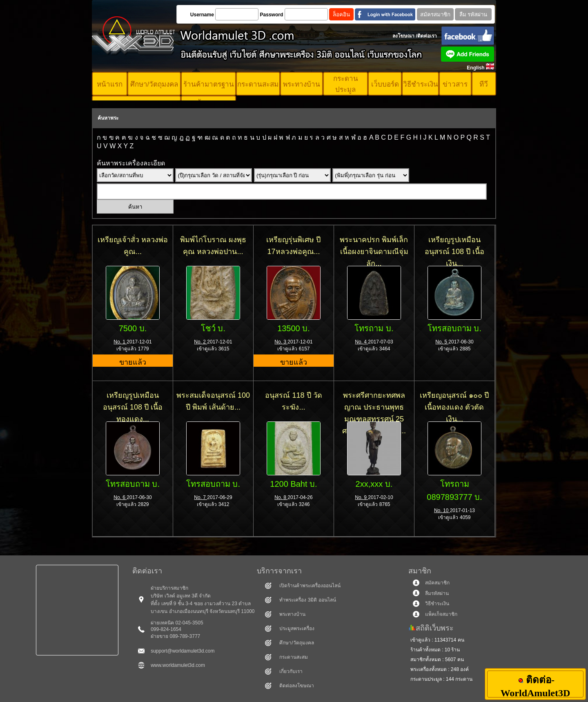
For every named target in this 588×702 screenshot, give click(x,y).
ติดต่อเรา (427, 36)
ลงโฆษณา (403, 36)
